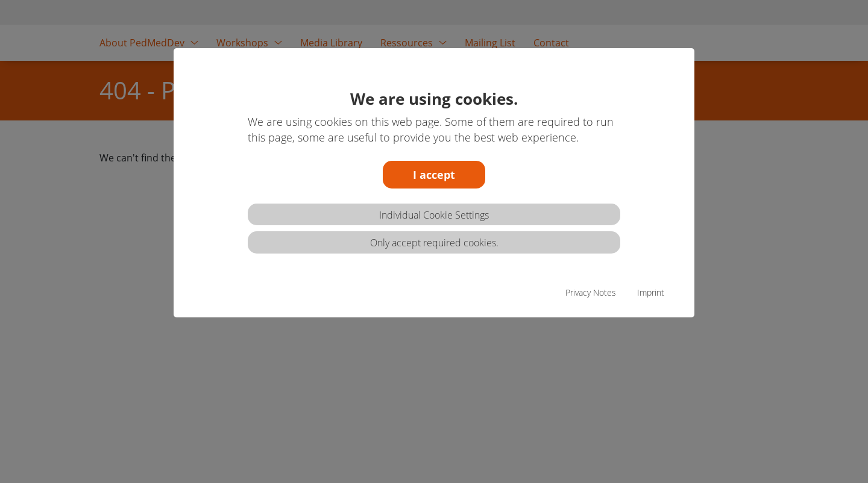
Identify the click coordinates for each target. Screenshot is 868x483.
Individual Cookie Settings (434, 215)
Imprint (651, 292)
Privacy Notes (591, 292)
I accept (434, 175)
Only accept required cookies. (434, 243)
